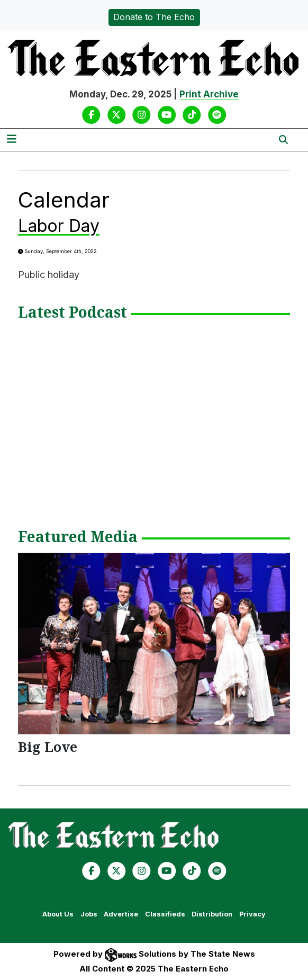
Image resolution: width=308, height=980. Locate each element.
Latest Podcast (73, 313)
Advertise (121, 914)
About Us (58, 914)
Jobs (89, 914)
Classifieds (165, 914)
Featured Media (78, 537)
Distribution (212, 914)
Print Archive (209, 94)
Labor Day (59, 226)
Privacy (252, 914)
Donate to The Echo (154, 17)
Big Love (48, 747)
